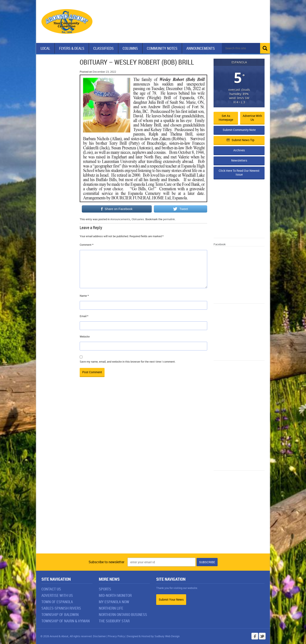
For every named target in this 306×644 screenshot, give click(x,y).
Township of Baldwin (60, 614)
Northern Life (111, 608)
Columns (130, 48)
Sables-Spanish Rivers (61, 608)
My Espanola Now (114, 602)
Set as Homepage (226, 118)
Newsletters (239, 160)
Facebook (220, 244)
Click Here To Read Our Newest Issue (239, 172)
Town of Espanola (57, 602)
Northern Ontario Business (123, 614)
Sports (105, 589)
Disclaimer (99, 636)
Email (84, 316)
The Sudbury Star (114, 621)
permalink (169, 219)
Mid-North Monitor (115, 595)
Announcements (201, 48)
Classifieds (103, 48)
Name (84, 296)
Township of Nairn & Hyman (66, 621)
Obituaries (138, 219)
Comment (87, 245)
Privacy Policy (116, 636)
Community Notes (162, 48)
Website (85, 336)
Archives (239, 150)
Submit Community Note (239, 130)
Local (45, 48)
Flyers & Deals (72, 48)
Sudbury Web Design (167, 636)
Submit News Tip (240, 140)
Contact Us (51, 589)
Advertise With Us (57, 595)
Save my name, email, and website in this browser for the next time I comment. (128, 362)
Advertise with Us (252, 118)
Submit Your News (171, 599)
